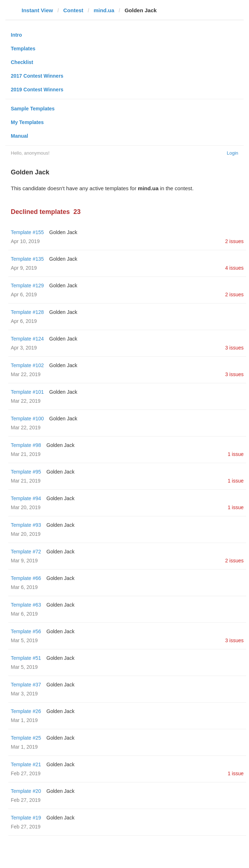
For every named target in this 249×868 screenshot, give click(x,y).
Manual (19, 136)
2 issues (234, 241)
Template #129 (27, 285)
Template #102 (27, 365)
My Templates (27, 122)
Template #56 (26, 631)
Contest (73, 10)
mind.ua (104, 10)
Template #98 (26, 445)
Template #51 (26, 658)
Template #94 (26, 498)
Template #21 (26, 764)
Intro (16, 35)
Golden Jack (63, 232)
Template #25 (26, 738)
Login (232, 153)
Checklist (22, 62)
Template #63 (26, 605)
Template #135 (27, 259)
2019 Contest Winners (37, 90)
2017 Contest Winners (37, 76)
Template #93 (26, 525)
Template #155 (27, 232)
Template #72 (26, 552)
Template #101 (27, 392)
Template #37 (26, 685)
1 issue (236, 454)
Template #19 (26, 818)
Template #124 (27, 339)
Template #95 (26, 472)
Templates (23, 49)
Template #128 (27, 312)
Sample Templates (33, 109)
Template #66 (26, 578)
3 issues (234, 348)
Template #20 (26, 791)
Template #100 (27, 419)
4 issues (234, 268)
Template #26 (26, 711)
